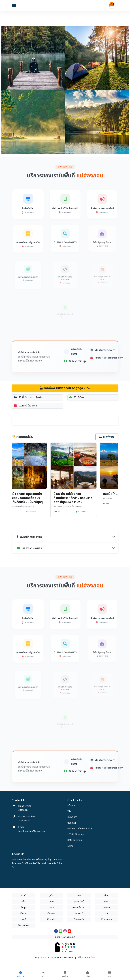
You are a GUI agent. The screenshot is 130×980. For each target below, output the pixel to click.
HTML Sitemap (76, 834)
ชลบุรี (23, 919)
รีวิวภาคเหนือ (79, 919)
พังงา (107, 895)
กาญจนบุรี (79, 913)
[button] (10, 91)
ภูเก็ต (51, 895)
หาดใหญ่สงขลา (79, 907)
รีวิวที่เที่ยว (77, 397)
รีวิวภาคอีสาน (23, 925)
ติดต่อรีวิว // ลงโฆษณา (65, 937)
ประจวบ (51, 907)
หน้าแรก (71, 806)
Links (70, 846)
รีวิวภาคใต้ (51, 919)
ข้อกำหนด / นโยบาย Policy (80, 829)
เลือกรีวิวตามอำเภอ (30, 548)
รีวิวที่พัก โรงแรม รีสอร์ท (28, 397)
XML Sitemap (75, 840)
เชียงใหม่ (23, 913)
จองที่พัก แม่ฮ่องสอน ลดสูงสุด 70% (65, 388)
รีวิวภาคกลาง (107, 919)
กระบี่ (23, 895)
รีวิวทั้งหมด (107, 437)
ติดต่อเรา (72, 823)
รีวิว (69, 811)
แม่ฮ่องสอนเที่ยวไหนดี (87, 958)
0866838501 (25, 821)
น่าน (107, 913)
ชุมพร (107, 901)
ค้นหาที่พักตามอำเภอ (30, 537)
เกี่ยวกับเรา (72, 817)
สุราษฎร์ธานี (79, 901)
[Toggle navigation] (14, 6)
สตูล (79, 895)
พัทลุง (23, 907)
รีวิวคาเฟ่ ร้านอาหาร (26, 406)
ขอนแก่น (107, 907)
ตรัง (23, 901)
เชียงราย (51, 913)
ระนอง (51, 901)
